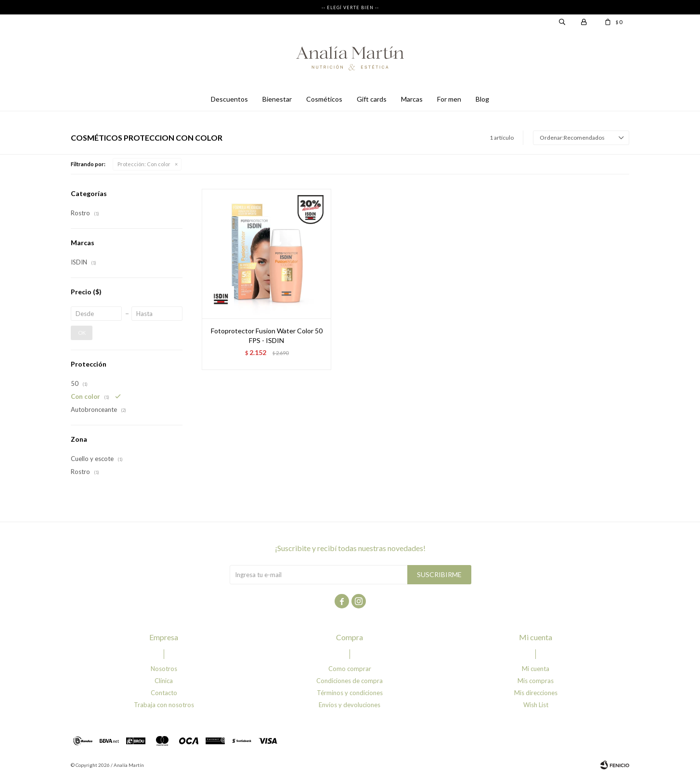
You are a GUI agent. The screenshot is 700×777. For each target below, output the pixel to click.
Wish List (536, 705)
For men (449, 99)
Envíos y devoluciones (350, 705)
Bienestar (277, 99)
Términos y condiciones (350, 693)
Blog (482, 99)
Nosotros (164, 669)
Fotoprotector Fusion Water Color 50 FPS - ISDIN (267, 336)
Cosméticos (324, 99)
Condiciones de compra (350, 681)
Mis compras (536, 681)
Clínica (164, 681)
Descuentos (229, 99)
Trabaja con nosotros (164, 705)
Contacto (164, 693)
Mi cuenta (536, 669)
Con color (144, 164)
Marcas (412, 99)
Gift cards (372, 99)
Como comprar (350, 669)
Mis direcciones (536, 693)
